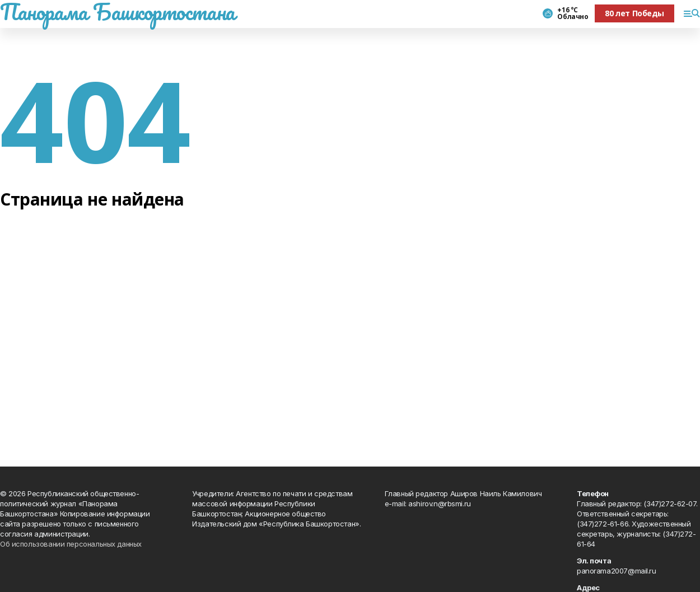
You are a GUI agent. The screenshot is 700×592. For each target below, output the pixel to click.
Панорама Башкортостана (118, 12)
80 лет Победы (634, 13)
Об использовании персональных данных (71, 544)
